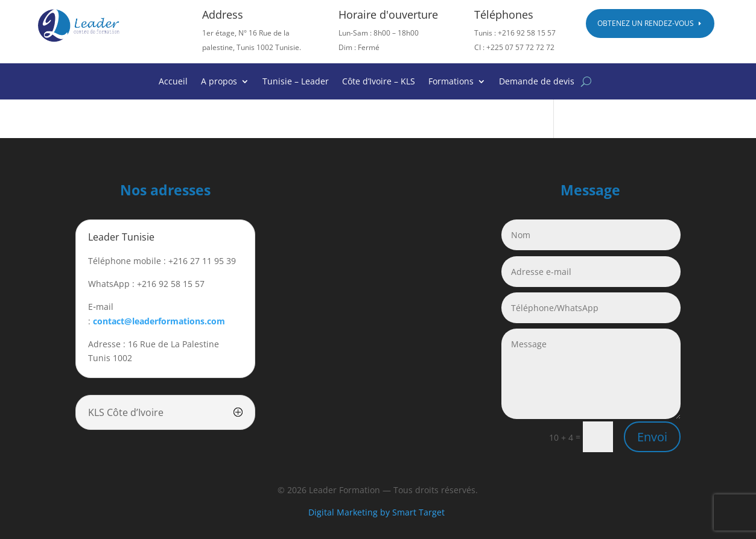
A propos (219, 82)
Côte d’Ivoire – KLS (379, 82)
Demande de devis (537, 82)
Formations (451, 82)
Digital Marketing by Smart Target (378, 512)
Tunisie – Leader (296, 82)
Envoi (652, 437)
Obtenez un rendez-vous (646, 23)
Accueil (173, 82)
